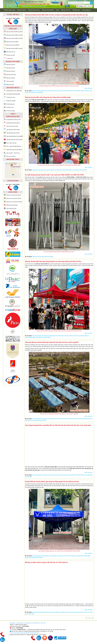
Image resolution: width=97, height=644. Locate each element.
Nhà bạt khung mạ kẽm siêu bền (59, 91)
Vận (20, 623)
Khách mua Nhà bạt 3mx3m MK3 (34, 92)
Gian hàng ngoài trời (38, 336)
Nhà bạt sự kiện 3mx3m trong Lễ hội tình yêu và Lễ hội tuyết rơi (46, 562)
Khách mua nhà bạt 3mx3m (66, 336)
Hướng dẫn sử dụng (30, 623)
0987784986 (16, 18)
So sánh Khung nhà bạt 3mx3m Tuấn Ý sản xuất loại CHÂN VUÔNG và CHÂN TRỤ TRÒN (54, 175)
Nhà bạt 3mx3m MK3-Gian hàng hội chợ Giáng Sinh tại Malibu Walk (48, 97)
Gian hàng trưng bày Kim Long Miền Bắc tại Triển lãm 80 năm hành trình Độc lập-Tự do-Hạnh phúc (58, 425)
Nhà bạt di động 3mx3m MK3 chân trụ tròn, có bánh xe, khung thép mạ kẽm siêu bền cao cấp (56, 15)
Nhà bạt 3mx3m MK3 (74, 91)
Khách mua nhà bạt (79, 336)
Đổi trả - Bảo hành (41, 623)
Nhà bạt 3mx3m (46, 91)
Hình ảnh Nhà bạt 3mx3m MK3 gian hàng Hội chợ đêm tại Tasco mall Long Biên (52, 342)
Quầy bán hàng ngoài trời (39, 170)
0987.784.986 (88, 6)
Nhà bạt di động (37, 91)
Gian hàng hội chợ (51, 170)
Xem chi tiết (88, 88)
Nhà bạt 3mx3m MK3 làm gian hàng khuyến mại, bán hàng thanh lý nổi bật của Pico (53, 261)
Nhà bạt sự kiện (48, 556)
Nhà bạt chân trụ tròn (86, 91)
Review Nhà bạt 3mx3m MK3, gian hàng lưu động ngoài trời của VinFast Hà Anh (52, 482)
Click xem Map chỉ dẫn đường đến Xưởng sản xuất (25, 633)
